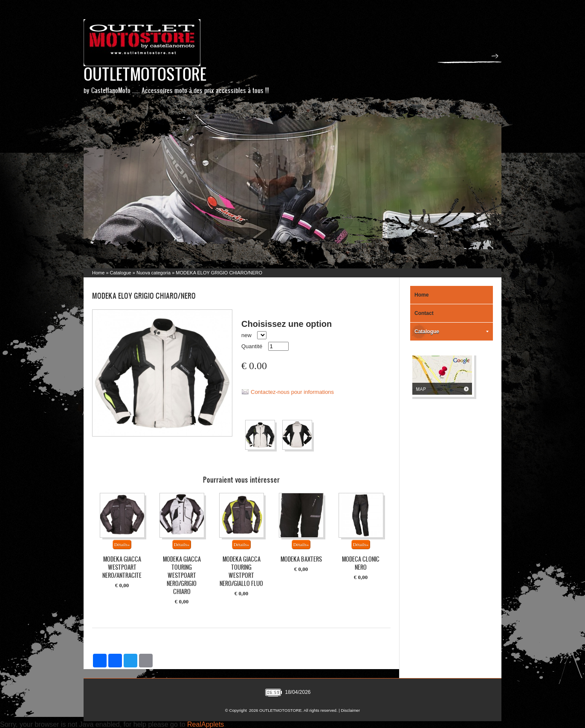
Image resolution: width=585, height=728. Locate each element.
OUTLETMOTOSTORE (145, 74)
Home (98, 273)
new (246, 335)
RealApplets (206, 724)
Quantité (252, 346)
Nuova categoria (153, 273)
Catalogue (121, 273)
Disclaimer (350, 710)
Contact (424, 313)
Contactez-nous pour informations (292, 392)
